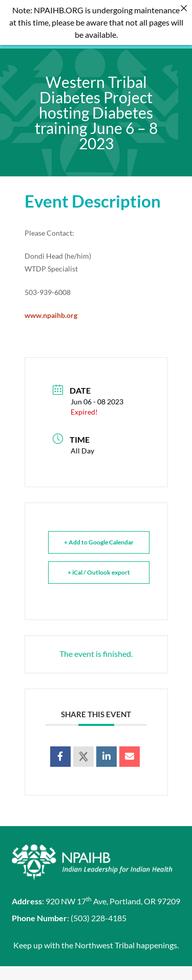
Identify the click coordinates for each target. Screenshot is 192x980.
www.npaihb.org (51, 302)
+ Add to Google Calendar (99, 529)
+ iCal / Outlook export (99, 560)
